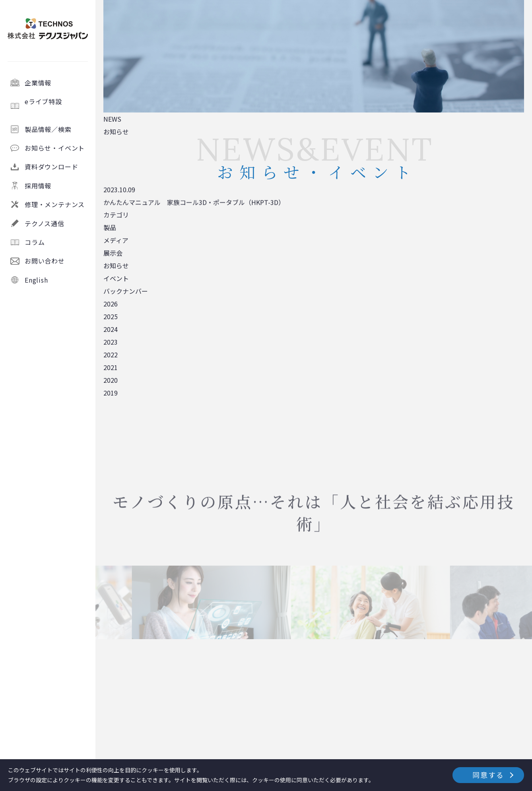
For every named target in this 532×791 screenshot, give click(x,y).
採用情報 (38, 186)
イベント (116, 278)
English (36, 280)
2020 (111, 380)
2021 (111, 367)
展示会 (113, 253)
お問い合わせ (45, 261)
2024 (111, 329)
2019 (111, 393)
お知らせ (116, 266)
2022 (111, 355)
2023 (111, 342)
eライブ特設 (57, 106)
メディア (116, 240)
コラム (35, 242)
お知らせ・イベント (55, 148)
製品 (110, 227)
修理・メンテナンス (55, 204)
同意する (488, 775)
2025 (111, 316)
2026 (111, 304)
